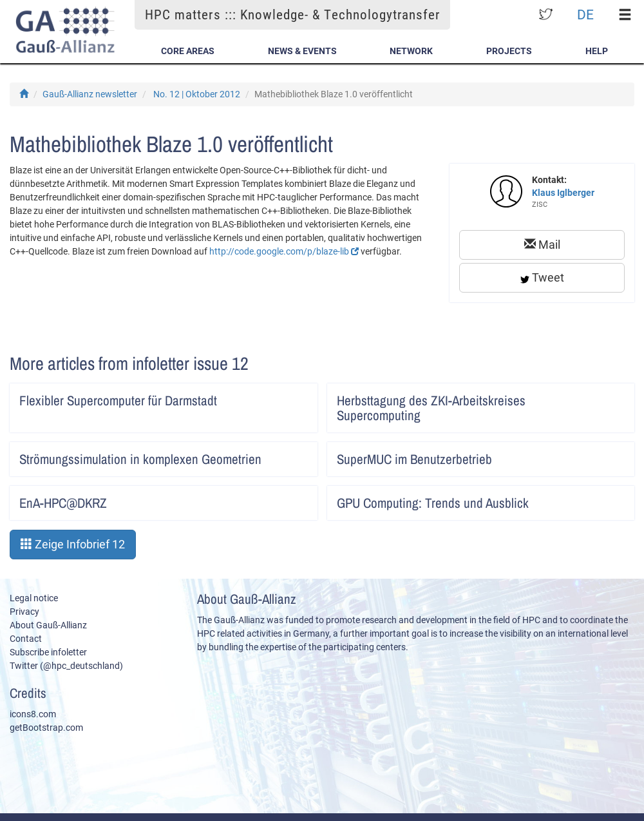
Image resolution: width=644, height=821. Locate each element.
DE (585, 14)
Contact (26, 639)
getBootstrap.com (46, 728)
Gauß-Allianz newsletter (90, 94)
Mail (542, 245)
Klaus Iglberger (563, 193)
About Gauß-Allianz (48, 625)
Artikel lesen (299, 396)
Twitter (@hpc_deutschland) (66, 666)
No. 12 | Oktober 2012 (197, 94)
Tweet (542, 277)
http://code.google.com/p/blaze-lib (284, 251)
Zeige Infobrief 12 (73, 544)
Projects (509, 51)
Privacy (24, 612)
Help (597, 51)
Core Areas (188, 51)
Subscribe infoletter (48, 652)
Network (411, 51)
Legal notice (34, 598)
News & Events (302, 51)
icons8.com (33, 714)
